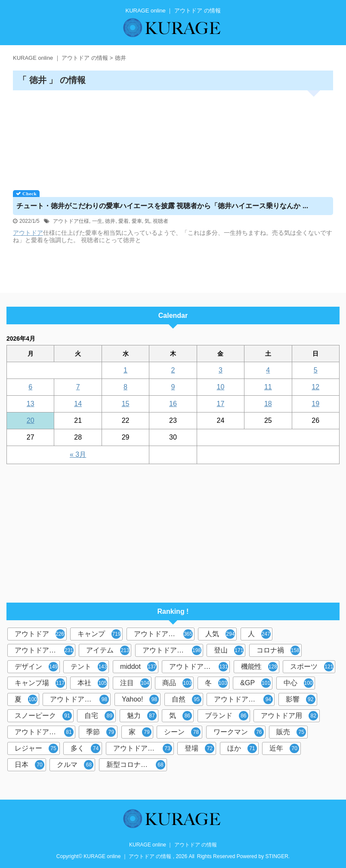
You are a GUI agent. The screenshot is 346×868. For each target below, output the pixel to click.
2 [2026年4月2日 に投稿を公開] (173, 370)
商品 (177, 683)
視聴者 (161, 221)
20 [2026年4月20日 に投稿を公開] (31, 420)
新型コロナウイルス (137, 765)
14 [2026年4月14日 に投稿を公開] (78, 404)
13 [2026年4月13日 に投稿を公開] (31, 404)
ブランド (227, 716)
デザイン (36, 667)
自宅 (99, 716)
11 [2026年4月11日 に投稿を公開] (268, 387)
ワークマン (239, 732)
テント (89, 667)
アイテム (108, 650)
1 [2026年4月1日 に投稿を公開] (125, 370)
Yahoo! (141, 699)
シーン (182, 732)
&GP (255, 683)
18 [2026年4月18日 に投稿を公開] (268, 404)
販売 (291, 732)
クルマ (75, 765)
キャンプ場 (40, 683)
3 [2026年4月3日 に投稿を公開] (221, 370)
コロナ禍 (278, 650)
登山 (229, 650)
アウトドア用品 (172, 650)
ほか (242, 748)
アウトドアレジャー (80, 699)
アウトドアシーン (44, 650)
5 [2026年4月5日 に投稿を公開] (316, 370)
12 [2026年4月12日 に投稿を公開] (315, 387)
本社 (92, 683)
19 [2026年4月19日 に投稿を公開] (315, 404)
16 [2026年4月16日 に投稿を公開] (173, 404)
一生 (97, 221)
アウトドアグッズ (243, 699)
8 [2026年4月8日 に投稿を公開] (125, 387)
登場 (199, 748)
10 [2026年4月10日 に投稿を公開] (221, 387)
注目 (135, 683)
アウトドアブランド (164, 634)
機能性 (259, 667)
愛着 (124, 221)
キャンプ (99, 634)
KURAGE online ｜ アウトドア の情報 (173, 845)
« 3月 (78, 454)
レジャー (36, 748)
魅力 (142, 716)
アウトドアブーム (199, 667)
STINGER (277, 856)
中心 (298, 683)
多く (85, 748)
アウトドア (28, 233)
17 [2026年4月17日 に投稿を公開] (221, 404)
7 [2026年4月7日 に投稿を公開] (78, 387)
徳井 (110, 221)
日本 (29, 765)
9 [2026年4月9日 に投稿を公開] (173, 387)
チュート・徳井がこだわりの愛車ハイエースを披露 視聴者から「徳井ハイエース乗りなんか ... (162, 206)
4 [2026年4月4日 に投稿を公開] (268, 370)
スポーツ (312, 667)
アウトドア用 (289, 716)
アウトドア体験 (143, 748)
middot (138, 667)
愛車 (137, 221)
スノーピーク (43, 716)
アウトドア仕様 (71, 221)
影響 (301, 699)
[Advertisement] (173, 137)
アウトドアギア (44, 732)
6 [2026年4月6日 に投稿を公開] (30, 387)
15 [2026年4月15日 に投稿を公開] (126, 404)
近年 (284, 748)
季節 (101, 732)
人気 (220, 634)
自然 (187, 699)
